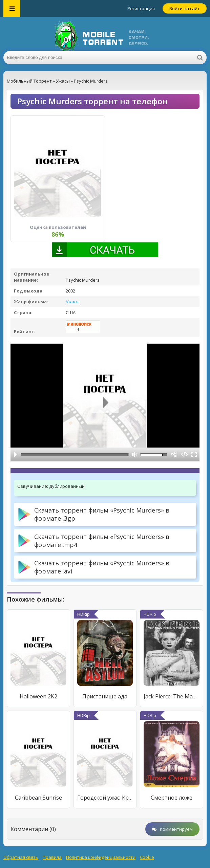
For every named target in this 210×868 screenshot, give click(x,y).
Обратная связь (21, 857)
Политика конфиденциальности (101, 857)
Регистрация (141, 8)
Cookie (147, 857)
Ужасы (73, 302)
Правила (52, 857)
